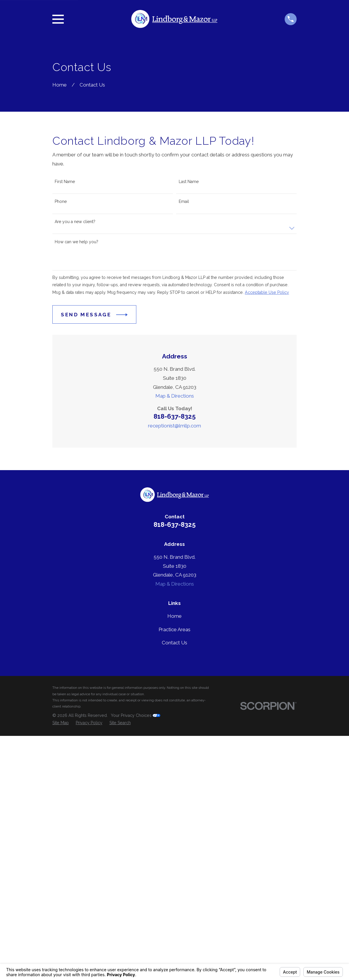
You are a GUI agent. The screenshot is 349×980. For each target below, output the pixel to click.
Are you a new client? (75, 222)
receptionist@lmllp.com (175, 426)
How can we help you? (76, 242)
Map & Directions (175, 396)
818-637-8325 (175, 416)
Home (175, 616)
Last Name (189, 182)
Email (184, 201)
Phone (61, 201)
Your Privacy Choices (136, 715)
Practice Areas (175, 629)
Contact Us (175, 643)
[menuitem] (61, 723)
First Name (65, 182)
